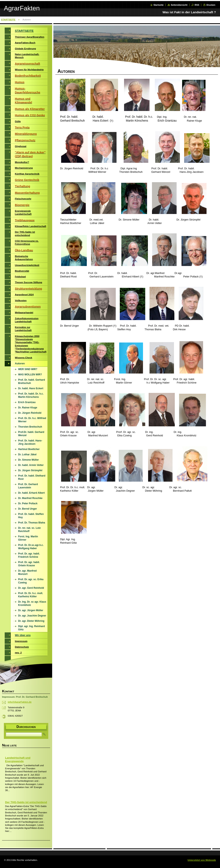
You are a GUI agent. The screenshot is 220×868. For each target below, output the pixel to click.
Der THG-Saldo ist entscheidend (26, 802)
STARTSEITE (8, 20)
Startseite (158, 5)
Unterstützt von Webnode (202, 860)
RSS (197, 5)
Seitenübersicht (179, 5)
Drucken (211, 5)
